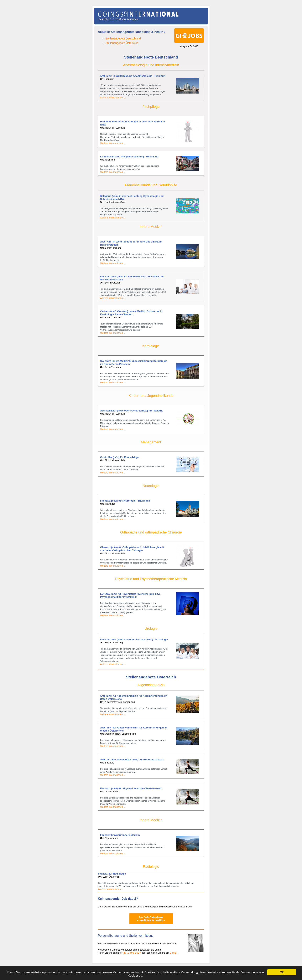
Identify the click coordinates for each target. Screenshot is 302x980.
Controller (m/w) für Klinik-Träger (120, 457)
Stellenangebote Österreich (122, 43)
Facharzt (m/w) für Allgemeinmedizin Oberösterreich (131, 788)
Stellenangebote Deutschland (123, 38)
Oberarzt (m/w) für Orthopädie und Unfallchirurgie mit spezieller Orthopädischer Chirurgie (132, 549)
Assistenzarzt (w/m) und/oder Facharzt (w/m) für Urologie (134, 639)
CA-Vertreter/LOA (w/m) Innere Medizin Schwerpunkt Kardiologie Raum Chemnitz (131, 313)
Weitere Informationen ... (113, 98)
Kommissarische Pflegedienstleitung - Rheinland (129, 157)
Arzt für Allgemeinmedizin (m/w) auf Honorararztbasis (132, 760)
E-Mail (174, 953)
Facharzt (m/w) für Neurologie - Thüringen (125, 501)
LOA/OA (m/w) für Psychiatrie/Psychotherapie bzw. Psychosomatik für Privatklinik (130, 595)
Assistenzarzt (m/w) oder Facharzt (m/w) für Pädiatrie (132, 411)
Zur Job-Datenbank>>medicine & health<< (151, 919)
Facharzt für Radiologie (112, 874)
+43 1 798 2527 (132, 953)
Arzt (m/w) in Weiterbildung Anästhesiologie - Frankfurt (133, 76)
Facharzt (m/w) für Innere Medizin (120, 835)
